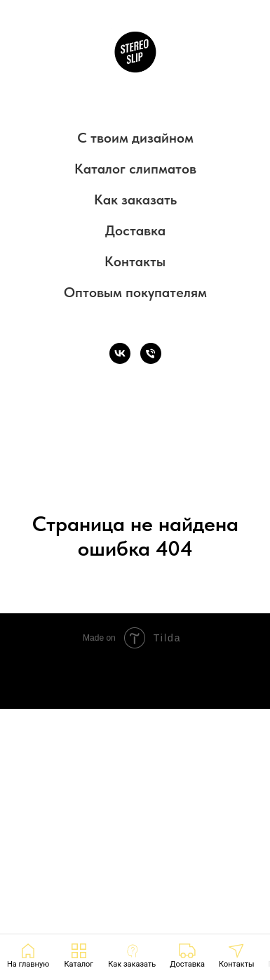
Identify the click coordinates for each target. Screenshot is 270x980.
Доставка (135, 230)
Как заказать (135, 200)
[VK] (120, 353)
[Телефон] (151, 353)
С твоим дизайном (135, 138)
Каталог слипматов (135, 169)
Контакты (135, 261)
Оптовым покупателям (135, 292)
